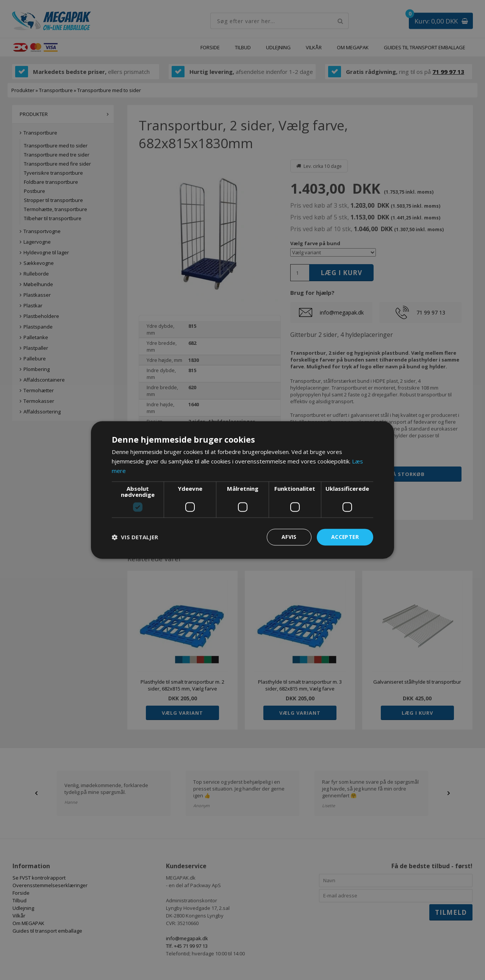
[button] (135, 537)
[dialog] (242, 490)
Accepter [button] (345, 537)
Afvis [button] (288, 537)
